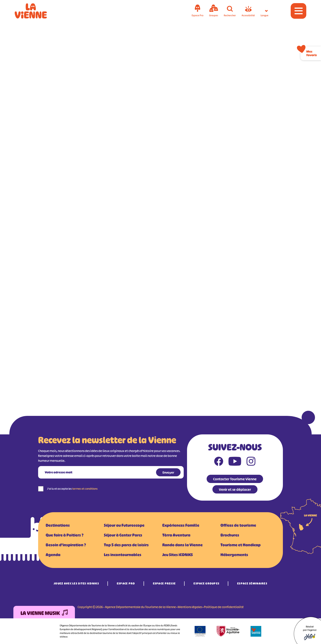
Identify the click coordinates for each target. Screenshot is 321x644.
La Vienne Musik (44, 613)
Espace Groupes (206, 583)
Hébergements (234, 555)
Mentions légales (190, 607)
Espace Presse (164, 583)
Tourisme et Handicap (241, 545)
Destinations (58, 525)
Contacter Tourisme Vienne (235, 479)
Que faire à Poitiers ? (65, 535)
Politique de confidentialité (224, 607)
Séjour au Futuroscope (124, 525)
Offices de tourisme (238, 525)
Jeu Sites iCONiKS (178, 555)
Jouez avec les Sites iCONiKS (76, 583)
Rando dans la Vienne (182, 545)
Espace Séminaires (252, 583)
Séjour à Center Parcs (123, 535)
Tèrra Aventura (176, 535)
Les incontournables (123, 555)
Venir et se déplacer (235, 489)
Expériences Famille (181, 525)
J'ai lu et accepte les (72, 489)
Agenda (53, 555)
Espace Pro (126, 583)
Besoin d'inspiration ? (66, 545)
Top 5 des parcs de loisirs (126, 545)
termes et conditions (85, 489)
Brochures (230, 535)
